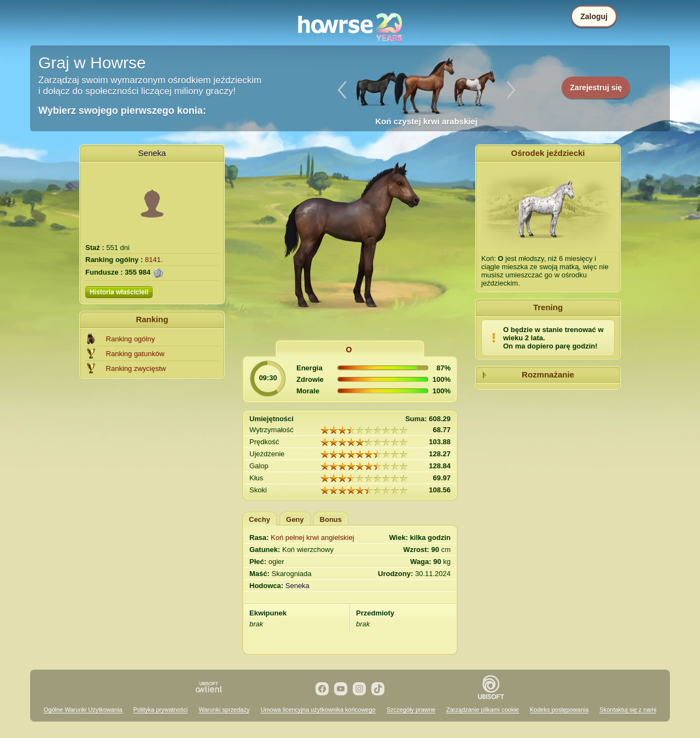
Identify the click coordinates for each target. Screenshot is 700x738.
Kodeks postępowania (559, 710)
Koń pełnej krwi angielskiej (312, 537)
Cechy (259, 519)
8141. (154, 260)
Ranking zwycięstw (136, 368)
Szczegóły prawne (411, 710)
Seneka (152, 153)
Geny (295, 519)
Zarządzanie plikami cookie (483, 710)
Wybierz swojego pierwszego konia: (122, 111)
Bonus (331, 519)
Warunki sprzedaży (224, 710)
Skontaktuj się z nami (628, 710)
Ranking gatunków (135, 354)
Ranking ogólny (131, 339)
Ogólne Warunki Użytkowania (83, 710)
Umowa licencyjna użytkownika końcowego (318, 710)
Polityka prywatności (161, 710)
